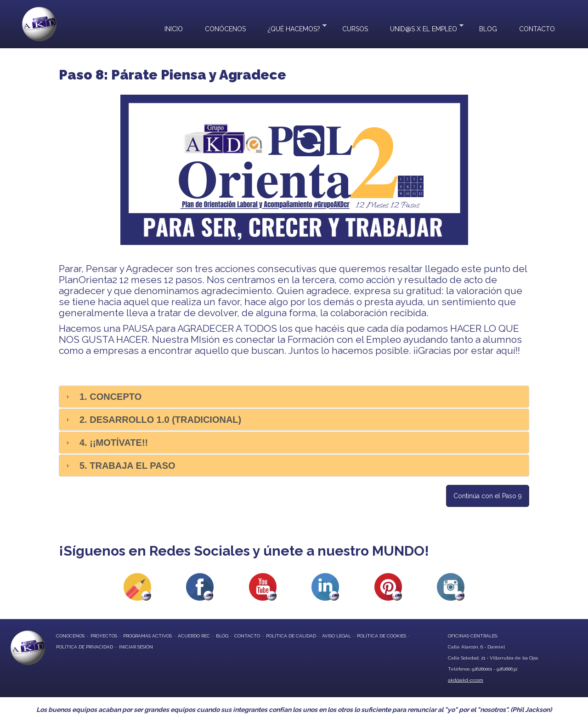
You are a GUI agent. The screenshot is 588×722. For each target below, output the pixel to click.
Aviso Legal (336, 636)
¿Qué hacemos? (292, 28)
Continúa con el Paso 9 (488, 496)
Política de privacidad (85, 647)
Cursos (355, 29)
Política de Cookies (382, 636)
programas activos (147, 636)
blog (222, 636)
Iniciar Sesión (136, 647)
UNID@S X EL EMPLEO (421, 28)
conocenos (70, 636)
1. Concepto (110, 397)
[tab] (294, 397)
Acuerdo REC (194, 636)
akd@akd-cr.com (466, 680)
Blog (488, 29)
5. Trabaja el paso (127, 466)
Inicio (174, 29)
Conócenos (225, 29)
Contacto (537, 29)
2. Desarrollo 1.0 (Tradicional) (160, 420)
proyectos (104, 636)
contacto (247, 636)
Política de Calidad (291, 636)
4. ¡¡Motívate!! (114, 443)
